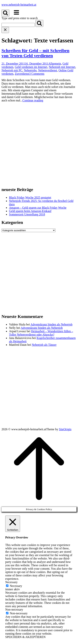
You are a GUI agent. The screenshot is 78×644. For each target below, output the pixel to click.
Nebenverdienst (48, 70)
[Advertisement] (39, 144)
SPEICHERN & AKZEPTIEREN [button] (25, 637)
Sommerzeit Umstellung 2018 (27, 214)
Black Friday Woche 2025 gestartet (30, 197)
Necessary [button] (11, 582)
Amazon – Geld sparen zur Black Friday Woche (38, 208)
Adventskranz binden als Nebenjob (51, 324)
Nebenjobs (30, 70)
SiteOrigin (65, 429)
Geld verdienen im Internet (31, 67)
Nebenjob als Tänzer (44, 345)
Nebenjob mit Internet (62, 67)
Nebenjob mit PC (12, 70)
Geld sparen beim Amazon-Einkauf (30, 211)
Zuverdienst (22, 74)
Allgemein (55, 64)
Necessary (16, 586)
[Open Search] (5, 13)
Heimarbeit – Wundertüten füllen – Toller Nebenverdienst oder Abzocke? (41, 333)
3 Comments (37, 74)
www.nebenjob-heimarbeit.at (19, 5)
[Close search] (5, 30)
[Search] (39, 23)
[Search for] (18, 25)
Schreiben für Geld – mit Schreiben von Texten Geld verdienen (35, 53)
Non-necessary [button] (14, 610)
